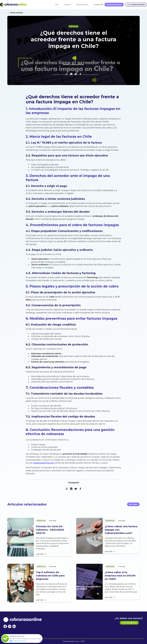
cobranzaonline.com (44, 463)
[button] (97, 5)
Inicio (57, 5)
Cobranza (67, 5)
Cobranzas (74, 26)
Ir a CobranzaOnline (136, 5)
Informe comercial (82, 5)
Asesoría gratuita (114, 5)
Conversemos (129, 623)
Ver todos (133, 504)
